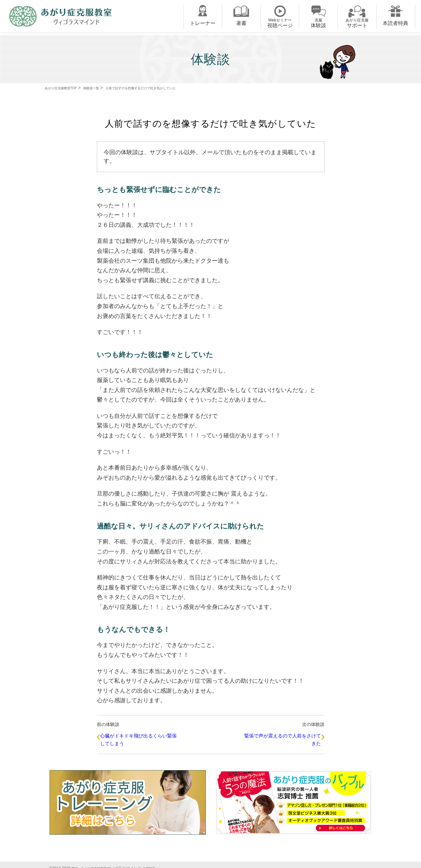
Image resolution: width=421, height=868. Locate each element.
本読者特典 (395, 23)
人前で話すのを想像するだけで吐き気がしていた (174, 88)
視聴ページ (280, 23)
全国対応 (157, 861)
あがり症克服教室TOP (67, 88)
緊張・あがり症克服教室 (93, 861)
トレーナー (203, 23)
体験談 (318, 23)
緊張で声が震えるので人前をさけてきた (280, 738)
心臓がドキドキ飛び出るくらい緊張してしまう (142, 738)
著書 (241, 23)
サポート (357, 23)
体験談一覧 (107, 88)
